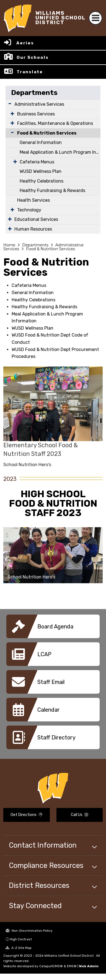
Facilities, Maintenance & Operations (55, 123)
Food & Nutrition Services (47, 133)
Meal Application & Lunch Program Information (60, 152)
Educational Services (36, 219)
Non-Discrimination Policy (29, 931)
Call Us (80, 815)
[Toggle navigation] (95, 18)
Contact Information (43, 845)
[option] (53, 555)
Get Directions (26, 815)
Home (9, 245)
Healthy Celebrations (42, 181)
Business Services (36, 114)
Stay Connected (35, 906)
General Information (41, 142)
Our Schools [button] (33, 57)
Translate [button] (30, 72)
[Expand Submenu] (10, 104)
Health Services (33, 200)
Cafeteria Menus (37, 162)
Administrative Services (39, 104)
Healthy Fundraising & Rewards (52, 190)
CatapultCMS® (51, 966)
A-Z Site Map (19, 948)
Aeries (25, 43)
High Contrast (21, 939)
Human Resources (33, 229)
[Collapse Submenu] (11, 132)
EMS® (72, 966)
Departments (34, 93)
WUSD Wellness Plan (41, 171)
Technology (29, 210)
